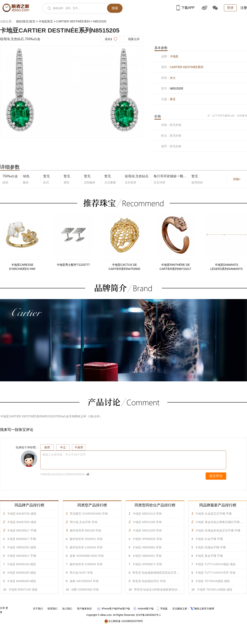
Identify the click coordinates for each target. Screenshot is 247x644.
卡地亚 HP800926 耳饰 (147, 539)
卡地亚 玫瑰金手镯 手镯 (210, 547)
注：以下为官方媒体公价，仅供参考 (227, 116)
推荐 (47, 447)
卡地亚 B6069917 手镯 (21, 539)
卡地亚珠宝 (46, 21)
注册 (244, 8)
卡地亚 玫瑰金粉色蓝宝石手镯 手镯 (218, 530)
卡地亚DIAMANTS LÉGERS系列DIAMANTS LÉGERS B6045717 (226, 267)
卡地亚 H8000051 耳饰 (147, 556)
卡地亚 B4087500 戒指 (22, 522)
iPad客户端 (124, 609)
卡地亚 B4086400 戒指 (21, 581)
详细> (237, 179)
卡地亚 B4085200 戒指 (21, 573)
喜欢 (108, 39)
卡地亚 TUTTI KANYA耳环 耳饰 (215, 573)
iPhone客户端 (107, 609)
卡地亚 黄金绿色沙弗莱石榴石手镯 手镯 (221, 522)
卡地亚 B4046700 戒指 (22, 514)
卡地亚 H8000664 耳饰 (147, 547)
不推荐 (79, 447)
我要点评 (134, 39)
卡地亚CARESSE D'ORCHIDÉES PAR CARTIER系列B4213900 (22, 267)
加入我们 (67, 609)
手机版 (163, 609)
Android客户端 (144, 609)
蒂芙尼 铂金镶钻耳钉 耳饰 (149, 581)
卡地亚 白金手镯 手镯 (209, 539)
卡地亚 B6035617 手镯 (22, 530)
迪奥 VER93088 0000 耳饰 (87, 556)
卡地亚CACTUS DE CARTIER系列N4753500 (124, 267)
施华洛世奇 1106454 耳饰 (86, 547)
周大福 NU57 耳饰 (81, 573)
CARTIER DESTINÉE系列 (73, 21)
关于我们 (38, 609)
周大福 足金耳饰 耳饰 (84, 522)
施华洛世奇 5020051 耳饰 (86, 539)
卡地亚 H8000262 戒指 (21, 547)
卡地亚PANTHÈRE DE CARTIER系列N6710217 (175, 267)
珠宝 (173, 99)
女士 (173, 78)
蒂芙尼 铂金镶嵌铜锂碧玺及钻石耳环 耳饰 (159, 573)
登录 (230, 8)
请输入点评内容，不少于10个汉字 (64, 455)
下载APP (185, 8)
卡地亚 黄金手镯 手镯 (209, 556)
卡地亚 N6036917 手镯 (21, 556)
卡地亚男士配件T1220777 (73, 265)
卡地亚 (174, 56)
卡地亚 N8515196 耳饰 (147, 522)
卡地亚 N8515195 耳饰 (147, 530)
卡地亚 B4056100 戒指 (21, 564)
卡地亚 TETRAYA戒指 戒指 (212, 581)
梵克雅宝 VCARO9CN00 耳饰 (89, 514)
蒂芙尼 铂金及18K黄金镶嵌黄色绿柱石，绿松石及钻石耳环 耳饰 (175, 589)
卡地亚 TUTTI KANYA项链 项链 (215, 564)
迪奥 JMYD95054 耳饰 (84, 581)
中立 (63, 447)
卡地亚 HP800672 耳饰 (147, 564)
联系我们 (52, 609)
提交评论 (216, 476)
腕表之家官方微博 (204, 609)
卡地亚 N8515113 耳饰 (147, 514)
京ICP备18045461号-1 (148, 615)
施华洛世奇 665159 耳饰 (86, 530)
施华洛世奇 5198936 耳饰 (86, 564)
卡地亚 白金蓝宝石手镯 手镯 (213, 514)
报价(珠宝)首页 (26, 21)
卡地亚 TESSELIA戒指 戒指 (215, 589)
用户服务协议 (84, 609)
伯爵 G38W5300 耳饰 (85, 589)
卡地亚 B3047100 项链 (23, 589)
